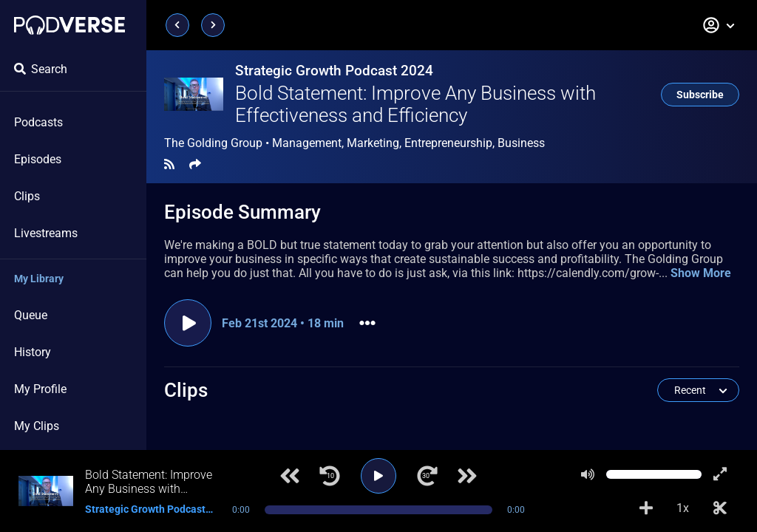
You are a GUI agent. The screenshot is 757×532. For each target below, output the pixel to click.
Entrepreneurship (448, 143)
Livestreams (46, 233)
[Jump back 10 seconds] (330, 476)
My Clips (37, 426)
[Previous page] (177, 25)
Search (41, 69)
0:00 (241, 510)
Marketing (373, 143)
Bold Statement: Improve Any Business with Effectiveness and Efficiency (415, 104)
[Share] (195, 164)
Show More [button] (701, 273)
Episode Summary (242, 212)
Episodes (38, 159)
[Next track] (467, 476)
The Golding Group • (354, 143)
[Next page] (213, 25)
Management (307, 143)
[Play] (378, 476)
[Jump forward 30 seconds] (427, 476)
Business (521, 143)
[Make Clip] (720, 508)
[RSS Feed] (169, 164)
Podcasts (38, 122)
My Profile (40, 389)
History (33, 352)
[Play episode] (188, 323)
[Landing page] (69, 25)
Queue (31, 315)
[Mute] (588, 474)
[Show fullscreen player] (720, 474)
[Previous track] (290, 476)
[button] (719, 25)
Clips (27, 196)
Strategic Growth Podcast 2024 (334, 71)
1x (683, 508)
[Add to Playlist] (646, 508)
